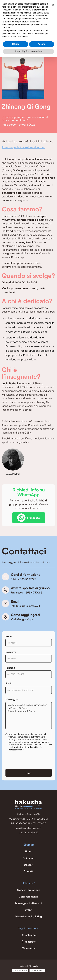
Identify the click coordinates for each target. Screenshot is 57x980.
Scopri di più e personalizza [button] (28, 51)
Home (29, 851)
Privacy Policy (21, 970)
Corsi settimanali (28, 897)
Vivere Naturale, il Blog (28, 916)
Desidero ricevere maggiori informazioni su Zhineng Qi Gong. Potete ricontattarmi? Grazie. (29, 716)
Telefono (10, 668)
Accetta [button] (42, 44)
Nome (9, 636)
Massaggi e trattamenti (29, 903)
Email (9, 683)
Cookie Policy (38, 970)
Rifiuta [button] (16, 44)
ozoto (36, 966)
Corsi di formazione (29, 890)
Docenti (29, 865)
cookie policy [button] (43, 13)
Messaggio (11, 699)
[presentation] (29, 760)
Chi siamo (28, 858)
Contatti (29, 871)
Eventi (29, 910)
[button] (53, 5)
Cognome (11, 652)
